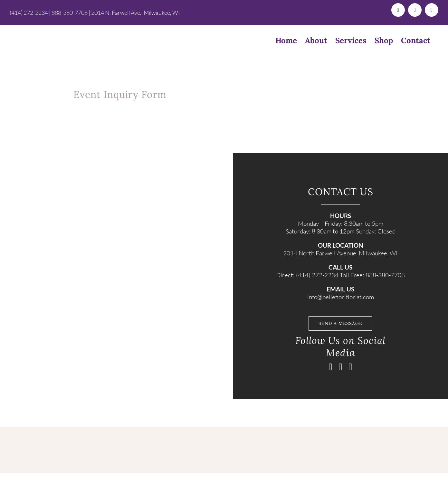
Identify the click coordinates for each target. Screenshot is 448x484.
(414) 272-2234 (29, 13)
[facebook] (331, 367)
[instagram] (341, 367)
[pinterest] (351, 367)
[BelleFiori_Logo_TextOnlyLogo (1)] (107, 430)
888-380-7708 (70, 13)
